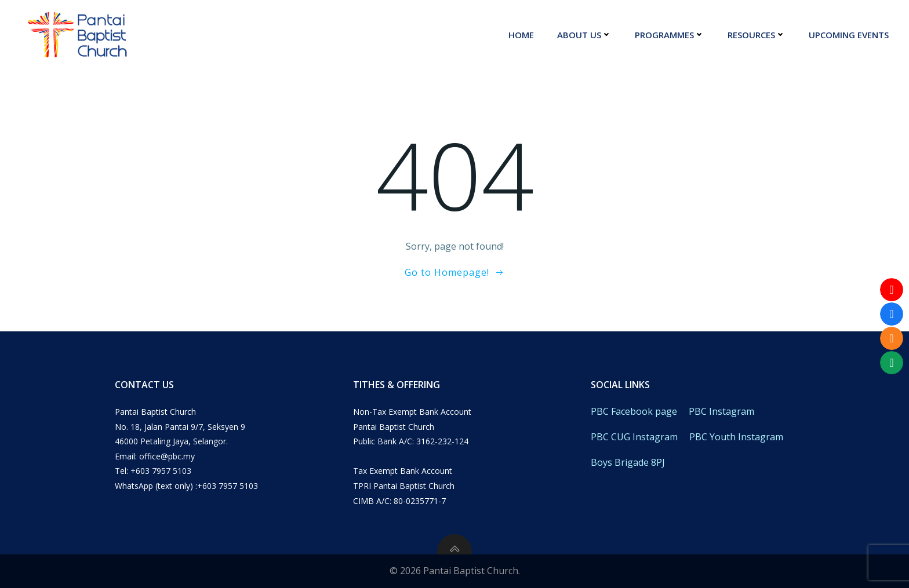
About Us (584, 35)
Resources (757, 35)
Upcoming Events (849, 35)
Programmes (670, 35)
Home (521, 35)
